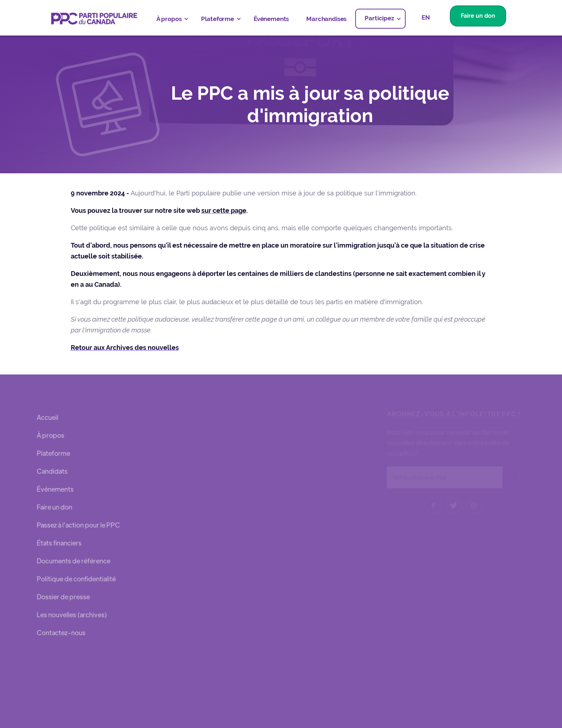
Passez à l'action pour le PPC (78, 525)
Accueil (48, 418)
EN (426, 17)
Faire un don (478, 16)
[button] (170, 19)
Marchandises (326, 19)
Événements (271, 19)
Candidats (52, 471)
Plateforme (54, 454)
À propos (51, 436)
